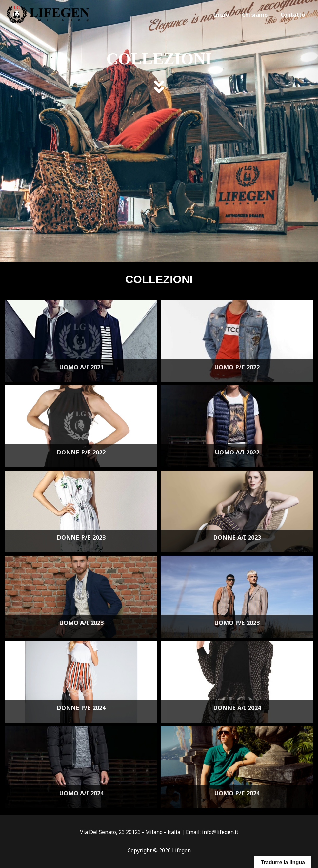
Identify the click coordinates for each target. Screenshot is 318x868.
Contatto (294, 15)
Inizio (228, 15)
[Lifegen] (48, 14)
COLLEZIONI (159, 57)
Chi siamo (259, 15)
